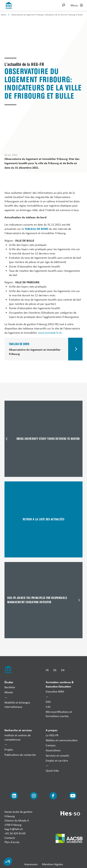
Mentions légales (53, 864)
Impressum (31, 864)
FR (47, 670)
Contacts (10, 838)
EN (63, 670)
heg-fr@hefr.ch (14, 829)
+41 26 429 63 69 (15, 833)
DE (55, 670)
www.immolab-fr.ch (50, 333)
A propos (52, 730)
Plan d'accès (12, 842)
